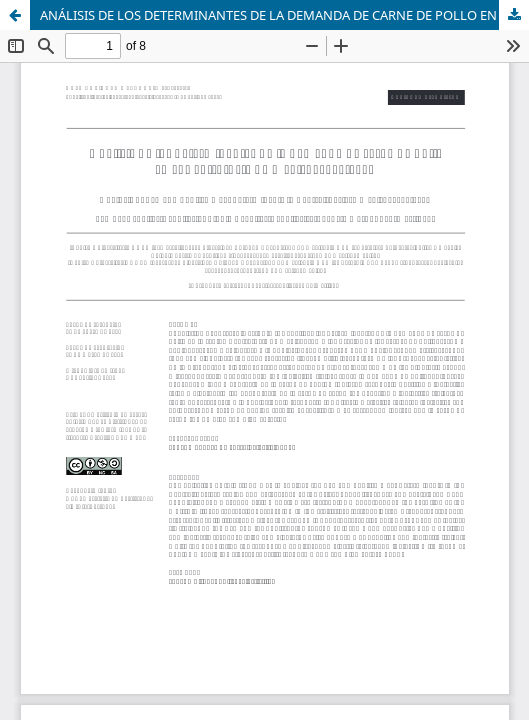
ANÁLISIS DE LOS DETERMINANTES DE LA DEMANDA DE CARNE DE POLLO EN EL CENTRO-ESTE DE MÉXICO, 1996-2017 (284, 15)
